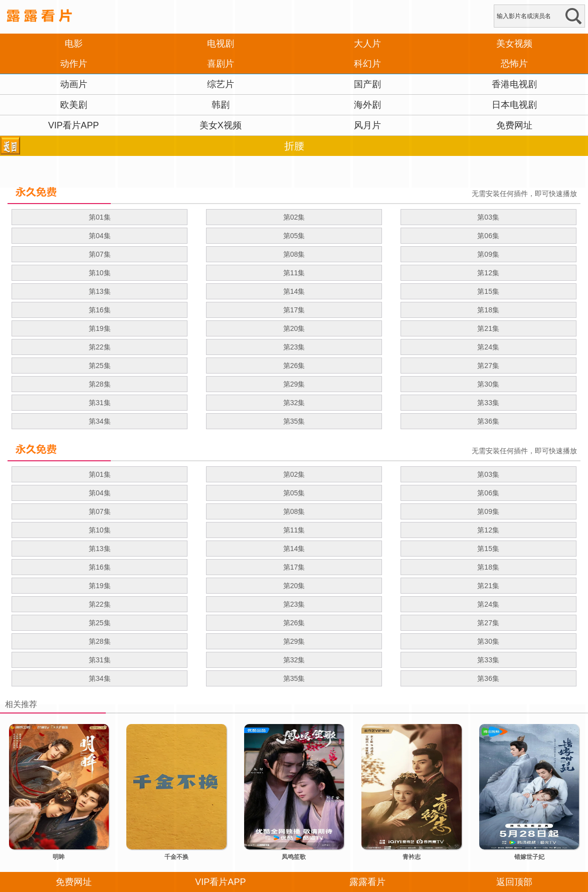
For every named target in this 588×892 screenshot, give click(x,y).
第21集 (488, 328)
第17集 (294, 310)
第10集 (100, 273)
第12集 (488, 273)
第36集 (488, 421)
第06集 (488, 236)
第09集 (488, 254)
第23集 (294, 347)
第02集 (294, 217)
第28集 (100, 384)
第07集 (100, 254)
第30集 (488, 384)
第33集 (488, 403)
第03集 (488, 217)
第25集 (100, 366)
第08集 (294, 254)
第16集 (100, 310)
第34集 (100, 421)
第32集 (294, 403)
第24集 (488, 347)
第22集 (100, 347)
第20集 (294, 328)
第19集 (100, 328)
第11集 (294, 273)
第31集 (100, 403)
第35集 (294, 421)
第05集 (294, 236)
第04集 (100, 236)
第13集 (100, 291)
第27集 (488, 366)
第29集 (294, 384)
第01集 (100, 217)
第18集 (488, 310)
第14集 (294, 291)
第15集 (488, 291)
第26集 (294, 366)
